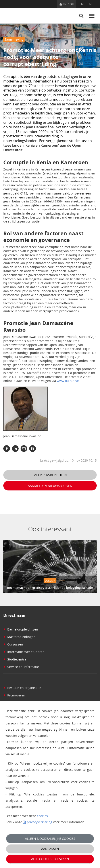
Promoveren (14, 695)
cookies (42, 816)
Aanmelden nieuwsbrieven (50, 486)
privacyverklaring (39, 822)
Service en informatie (21, 667)
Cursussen (13, 644)
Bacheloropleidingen (21, 629)
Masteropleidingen (19, 637)
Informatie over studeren (24, 652)
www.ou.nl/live (68, 381)
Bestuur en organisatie (22, 688)
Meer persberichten (50, 475)
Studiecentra (15, 659)
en (82, 4)
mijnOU (67, 4)
